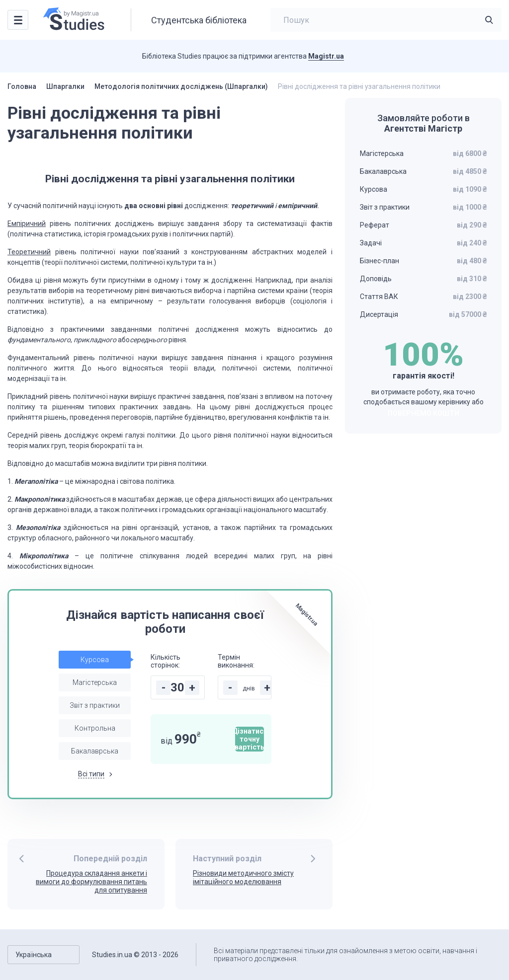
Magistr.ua (326, 56)
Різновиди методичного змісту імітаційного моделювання (243, 877)
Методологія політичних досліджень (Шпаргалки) (181, 86)
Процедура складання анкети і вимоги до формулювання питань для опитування (91, 882)
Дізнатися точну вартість (250, 739)
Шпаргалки (65, 86)
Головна (22, 86)
